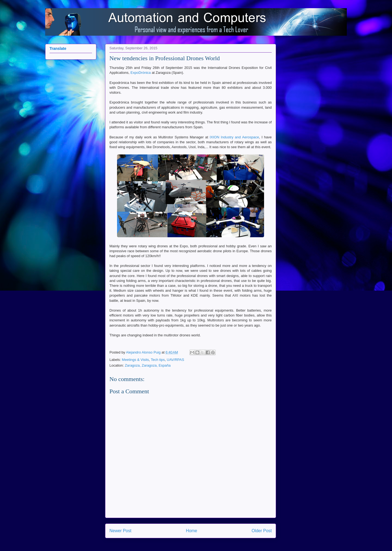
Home (192, 531)
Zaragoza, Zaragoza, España (148, 365)
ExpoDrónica (140, 73)
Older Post (262, 531)
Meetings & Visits (135, 360)
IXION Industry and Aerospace (234, 137)
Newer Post (120, 531)
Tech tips (158, 360)
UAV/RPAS (176, 360)
